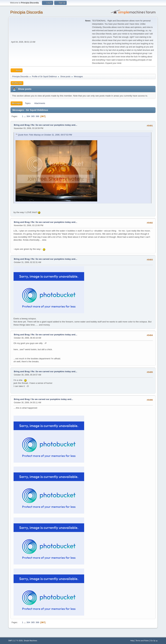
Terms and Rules (142, 641)
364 (28, 116)
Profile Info (17, 83)
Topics (28, 103)
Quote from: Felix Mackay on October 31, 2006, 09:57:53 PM (45, 135)
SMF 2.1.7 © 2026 (16, 641)
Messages (17, 103)
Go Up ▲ (154, 641)
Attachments (40, 103)
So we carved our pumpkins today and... (52, 399)
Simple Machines (30, 641)
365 (33, 116)
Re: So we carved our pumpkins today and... (54, 125)
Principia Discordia (27, 12)
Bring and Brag (22, 125)
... (25, 116)
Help (132, 641)
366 (37, 116)
